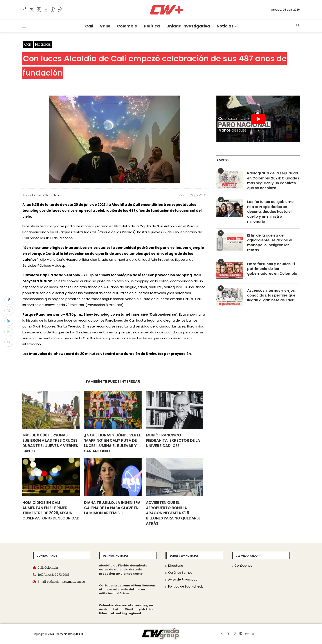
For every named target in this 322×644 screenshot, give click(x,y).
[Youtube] (46, 10)
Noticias (225, 26)
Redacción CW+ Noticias (45, 195)
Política (152, 26)
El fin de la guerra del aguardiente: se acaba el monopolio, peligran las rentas (270, 243)
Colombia (127, 26)
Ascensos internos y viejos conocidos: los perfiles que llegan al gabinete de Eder (271, 296)
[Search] (298, 26)
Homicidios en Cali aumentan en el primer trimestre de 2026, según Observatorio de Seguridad (51, 510)
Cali (89, 26)
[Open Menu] (24, 26)
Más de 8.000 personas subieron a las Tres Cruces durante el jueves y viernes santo (50, 443)
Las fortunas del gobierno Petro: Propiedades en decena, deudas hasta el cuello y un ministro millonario (270, 212)
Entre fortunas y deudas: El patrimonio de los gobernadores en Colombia (272, 269)
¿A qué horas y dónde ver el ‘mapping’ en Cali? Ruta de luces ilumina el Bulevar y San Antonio (112, 443)
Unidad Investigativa (188, 26)
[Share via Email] (9, 342)
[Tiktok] (60, 10)
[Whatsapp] (53, 10)
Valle (105, 26)
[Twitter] (32, 10)
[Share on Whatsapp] (9, 332)
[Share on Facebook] (9, 300)
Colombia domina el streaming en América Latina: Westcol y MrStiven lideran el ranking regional (127, 609)
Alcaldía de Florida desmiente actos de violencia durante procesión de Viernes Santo (123, 569)
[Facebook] (25, 10)
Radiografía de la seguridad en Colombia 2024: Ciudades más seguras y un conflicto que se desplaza (273, 181)
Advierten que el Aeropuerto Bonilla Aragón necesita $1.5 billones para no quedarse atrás (173, 513)
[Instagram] (39, 10)
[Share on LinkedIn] (9, 321)
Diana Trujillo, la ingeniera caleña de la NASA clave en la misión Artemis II (112, 508)
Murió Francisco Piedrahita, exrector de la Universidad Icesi (173, 440)
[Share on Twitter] (9, 311)
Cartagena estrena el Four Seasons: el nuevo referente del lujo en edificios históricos (128, 589)
